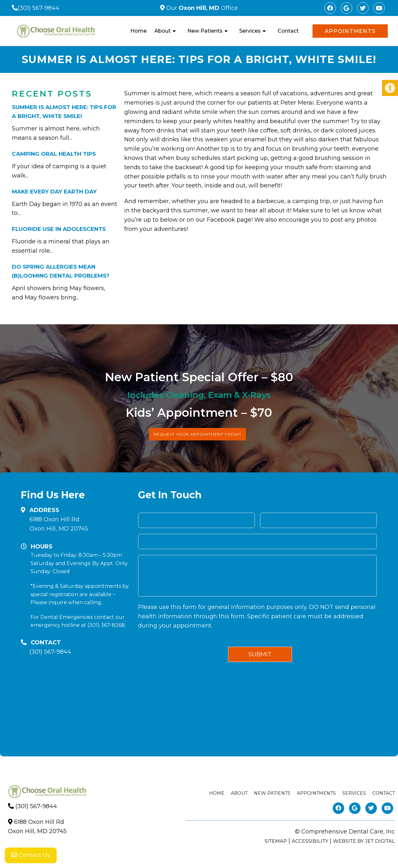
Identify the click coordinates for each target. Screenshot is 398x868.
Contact (288, 31)
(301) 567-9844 (38, 8)
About (162, 31)
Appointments (350, 31)
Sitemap (276, 841)
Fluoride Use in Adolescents (59, 229)
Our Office (201, 8)
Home (138, 31)
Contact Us (31, 855)
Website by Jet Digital (364, 841)
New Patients (205, 31)
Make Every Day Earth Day (54, 192)
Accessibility (310, 841)
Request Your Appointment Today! (197, 434)
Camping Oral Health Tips (54, 154)
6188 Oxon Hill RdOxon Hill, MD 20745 (59, 524)
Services (250, 31)
